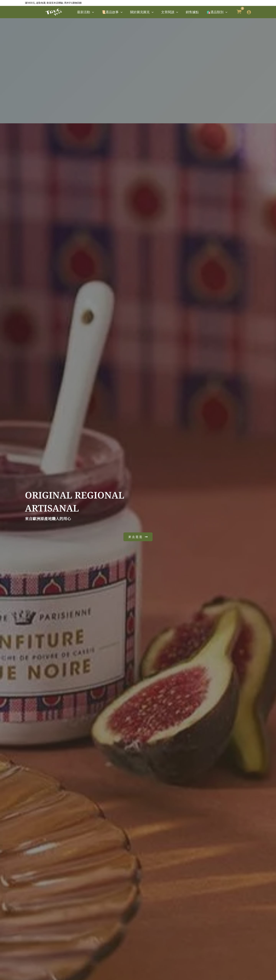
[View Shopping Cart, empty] (239, 12)
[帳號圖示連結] (249, 12)
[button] (98, 12)
